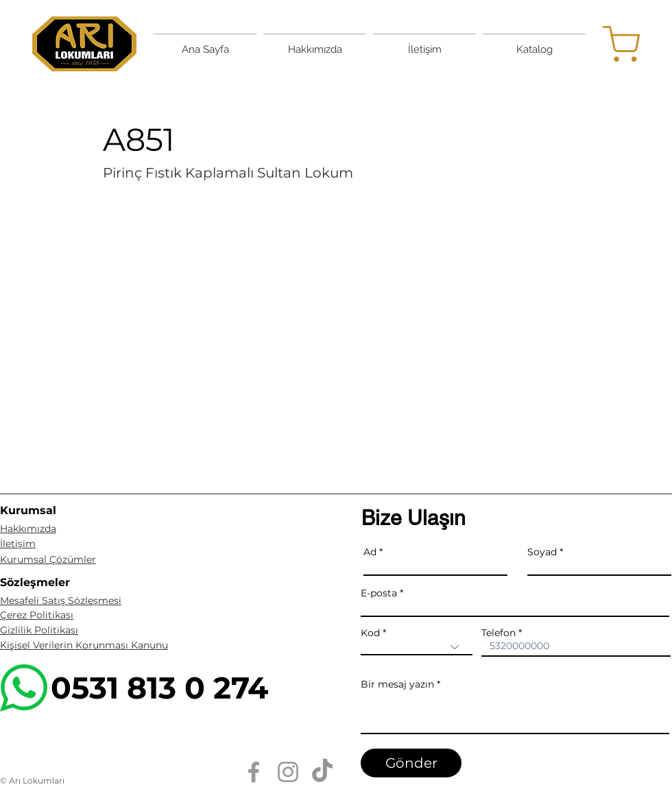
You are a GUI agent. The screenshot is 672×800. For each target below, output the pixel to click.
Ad (370, 552)
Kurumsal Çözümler (48, 559)
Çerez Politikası (37, 615)
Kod (370, 633)
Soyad (542, 552)
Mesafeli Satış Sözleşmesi (61, 601)
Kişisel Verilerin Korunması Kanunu (84, 645)
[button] (336, 327)
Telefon (499, 633)
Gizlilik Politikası (39, 630)
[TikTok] (322, 772)
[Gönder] (411, 763)
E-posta (379, 593)
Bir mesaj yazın (397, 684)
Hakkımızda (28, 529)
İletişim (18, 544)
